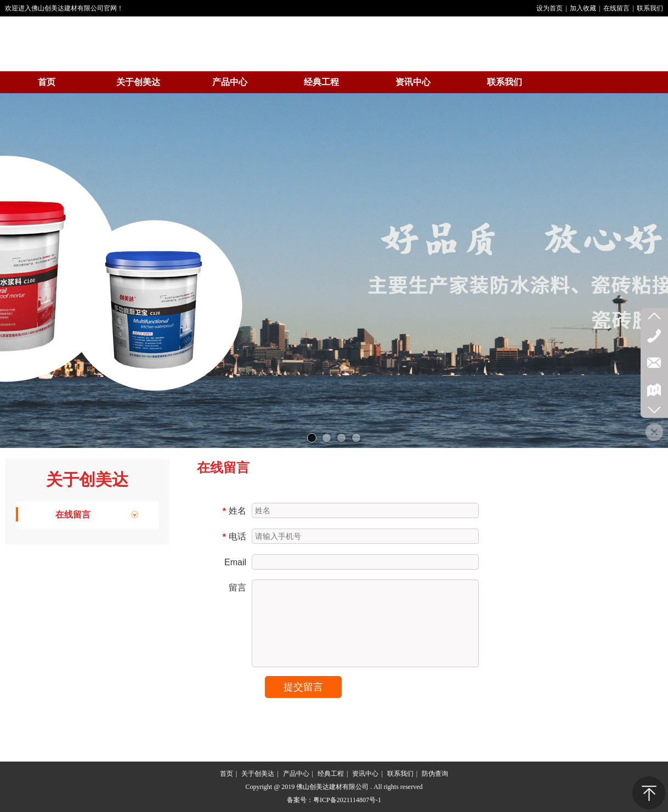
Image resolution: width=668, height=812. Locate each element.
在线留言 (616, 8)
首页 (227, 774)
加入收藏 (583, 8)
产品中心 (296, 774)
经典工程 (331, 774)
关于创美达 (87, 479)
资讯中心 (365, 774)
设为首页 (550, 8)
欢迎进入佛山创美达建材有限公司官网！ (64, 8)
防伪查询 (435, 774)
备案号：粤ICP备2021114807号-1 (334, 800)
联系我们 (650, 8)
